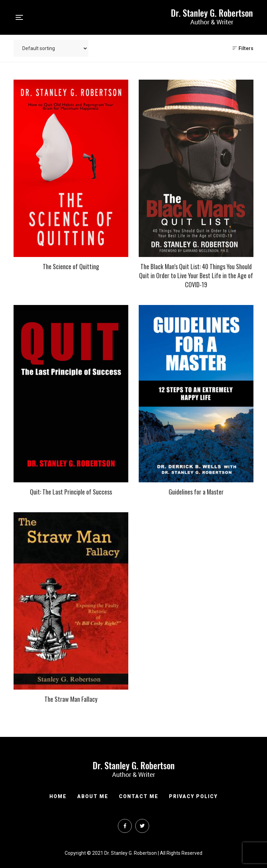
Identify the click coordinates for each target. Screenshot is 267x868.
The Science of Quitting (71, 266)
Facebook (125, 826)
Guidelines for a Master (196, 492)
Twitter (142, 826)
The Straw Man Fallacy (71, 699)
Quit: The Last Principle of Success (71, 492)
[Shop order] (51, 48)
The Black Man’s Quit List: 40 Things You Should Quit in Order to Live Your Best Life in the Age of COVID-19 (196, 275)
